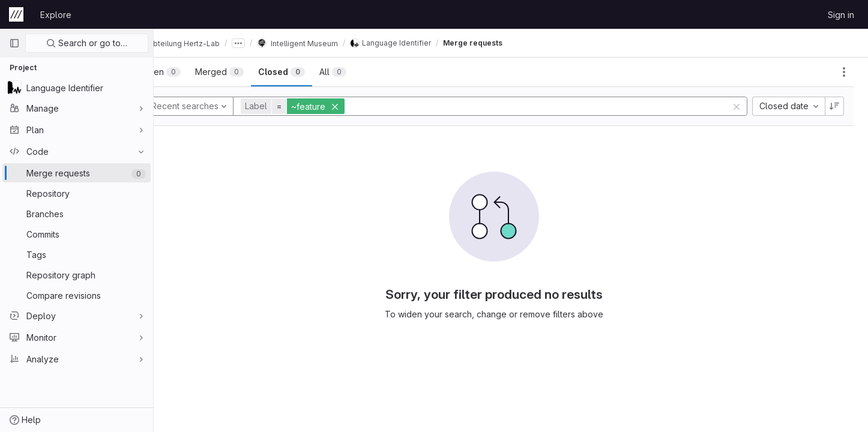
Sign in (841, 15)
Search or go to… (87, 43)
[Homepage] (16, 14)
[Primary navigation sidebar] (14, 43)
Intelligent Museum (331, 43)
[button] (328, 106)
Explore (56, 15)
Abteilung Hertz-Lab (211, 43)
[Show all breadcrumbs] (272, 43)
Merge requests (506, 43)
